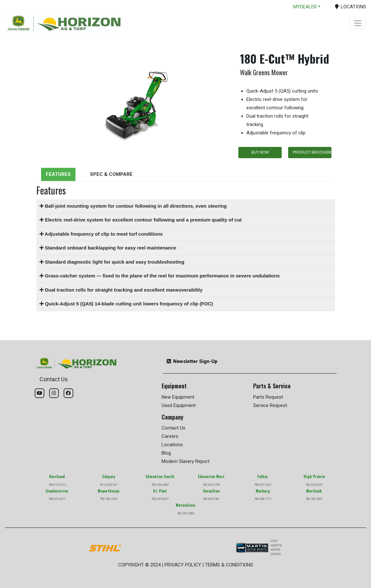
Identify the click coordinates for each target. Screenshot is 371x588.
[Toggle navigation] (358, 23)
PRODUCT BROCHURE (312, 152)
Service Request (270, 405)
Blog (166, 453)
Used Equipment (179, 405)
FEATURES (58, 174)
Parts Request (268, 397)
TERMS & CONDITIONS (229, 565)
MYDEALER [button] (305, 7)
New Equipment (178, 397)
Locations (172, 445)
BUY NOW (260, 152)
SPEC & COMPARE (111, 174)
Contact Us (173, 428)
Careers (170, 436)
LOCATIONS (351, 7)
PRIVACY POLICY (183, 565)
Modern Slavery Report (185, 461)
